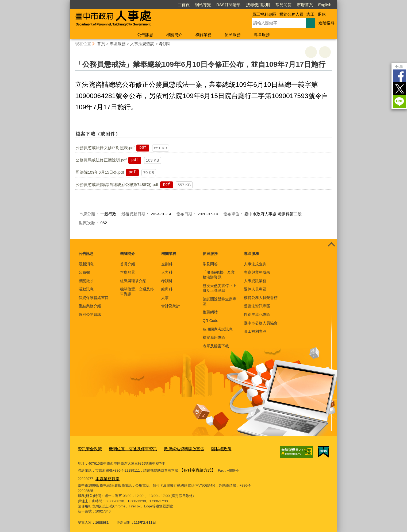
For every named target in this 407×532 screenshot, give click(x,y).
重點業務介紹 (90, 306)
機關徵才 (86, 281)
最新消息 (86, 264)
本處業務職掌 (90, 476)
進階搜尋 (327, 23)
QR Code (210, 321)
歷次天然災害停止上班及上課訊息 (220, 288)
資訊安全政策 (88, 448)
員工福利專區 (264, 14)
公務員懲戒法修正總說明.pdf (101, 160)
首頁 (101, 44)
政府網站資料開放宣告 (172, 448)
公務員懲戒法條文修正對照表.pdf (105, 148)
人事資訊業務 (255, 281)
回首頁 (184, 5)
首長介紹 (128, 264)
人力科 (167, 272)
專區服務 (262, 35)
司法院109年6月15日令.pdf (100, 172)
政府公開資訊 (90, 314)
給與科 (167, 289)
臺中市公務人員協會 (261, 323)
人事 (165, 298)
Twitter (399, 89)
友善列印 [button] (311, 52)
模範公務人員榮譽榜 (261, 298)
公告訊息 (145, 35)
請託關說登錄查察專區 (220, 301)
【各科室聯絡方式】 (195, 469)
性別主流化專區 (257, 314)
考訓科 (165, 44)
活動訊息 (86, 289)
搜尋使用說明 (258, 5)
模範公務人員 (291, 14)
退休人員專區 (255, 289)
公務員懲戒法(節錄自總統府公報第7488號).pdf (117, 185)
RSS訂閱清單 (229, 5)
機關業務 (204, 35)
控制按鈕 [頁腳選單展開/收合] (331, 245)
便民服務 (233, 35)
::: (68, 2)
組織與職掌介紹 (133, 281)
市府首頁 (305, 5)
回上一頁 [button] (325, 52)
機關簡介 (174, 35)
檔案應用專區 (214, 337)
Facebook (399, 76)
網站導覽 (203, 5)
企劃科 (167, 264)
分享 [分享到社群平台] (399, 66)
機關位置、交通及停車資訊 (137, 292)
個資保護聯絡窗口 (94, 298)
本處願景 (128, 272)
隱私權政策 (205, 448)
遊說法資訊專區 (257, 306)
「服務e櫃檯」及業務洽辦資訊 (219, 275)
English (325, 5)
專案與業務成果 (257, 272)
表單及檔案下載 (216, 346)
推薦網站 (210, 312)
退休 (322, 14)
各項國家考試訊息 (218, 329)
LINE (399, 102)
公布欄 (84, 272)
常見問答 (283, 5)
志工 (310, 14)
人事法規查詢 (142, 44)
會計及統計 (171, 306)
